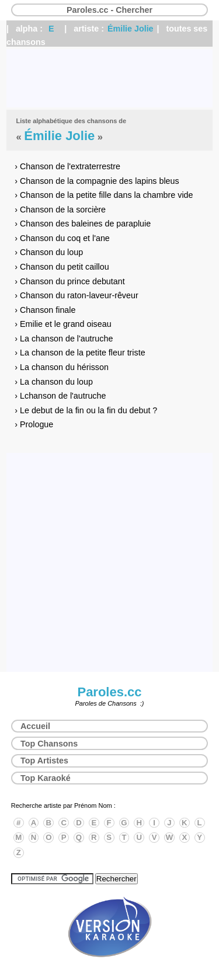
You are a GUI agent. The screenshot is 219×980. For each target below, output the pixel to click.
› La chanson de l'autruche (64, 339)
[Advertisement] (109, 78)
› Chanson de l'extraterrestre (67, 166)
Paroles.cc (109, 692)
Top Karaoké (46, 778)
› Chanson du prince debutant (69, 281)
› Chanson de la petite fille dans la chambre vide (104, 195)
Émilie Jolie (131, 29)
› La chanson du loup (54, 382)
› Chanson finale (45, 310)
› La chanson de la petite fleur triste (80, 353)
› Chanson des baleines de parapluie (83, 224)
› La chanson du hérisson (62, 367)
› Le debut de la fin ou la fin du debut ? (86, 410)
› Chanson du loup (49, 252)
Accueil (35, 726)
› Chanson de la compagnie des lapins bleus (97, 181)
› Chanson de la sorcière (60, 210)
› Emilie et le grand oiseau (63, 324)
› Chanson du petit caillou (62, 267)
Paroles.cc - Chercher (109, 10)
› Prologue (34, 424)
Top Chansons (49, 744)
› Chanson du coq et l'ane (62, 238)
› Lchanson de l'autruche (60, 396)
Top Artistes (44, 761)
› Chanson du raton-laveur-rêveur (76, 295)
